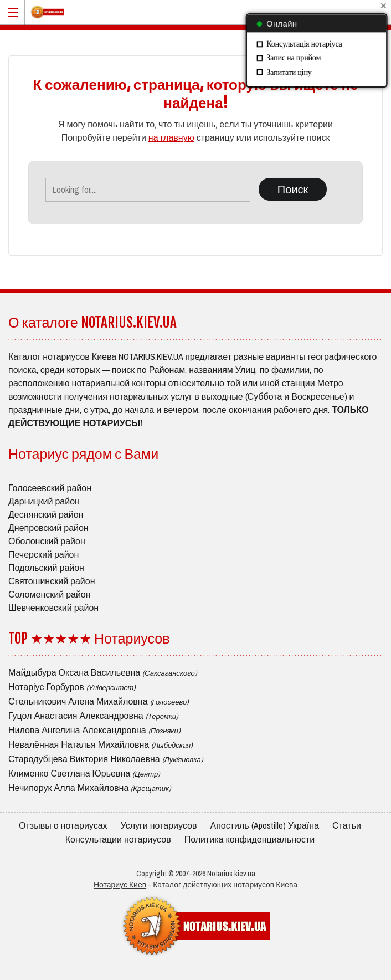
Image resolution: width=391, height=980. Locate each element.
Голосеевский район (50, 488)
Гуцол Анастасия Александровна (93, 716)
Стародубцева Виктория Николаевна (106, 759)
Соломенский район (50, 594)
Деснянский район (46, 514)
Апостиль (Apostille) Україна (264, 825)
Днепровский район (48, 528)
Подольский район (46, 568)
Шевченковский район (53, 608)
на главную (171, 137)
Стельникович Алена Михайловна (99, 701)
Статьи (347, 825)
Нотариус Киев (120, 885)
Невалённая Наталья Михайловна (101, 744)
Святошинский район (52, 581)
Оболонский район (47, 541)
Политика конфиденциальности (250, 839)
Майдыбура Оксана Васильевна (103, 672)
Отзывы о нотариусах (63, 825)
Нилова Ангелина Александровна (94, 730)
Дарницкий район (44, 501)
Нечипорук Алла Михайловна (90, 788)
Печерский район (43, 554)
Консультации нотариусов (118, 839)
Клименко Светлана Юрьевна (84, 773)
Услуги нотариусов (159, 825)
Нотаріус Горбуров (72, 687)
